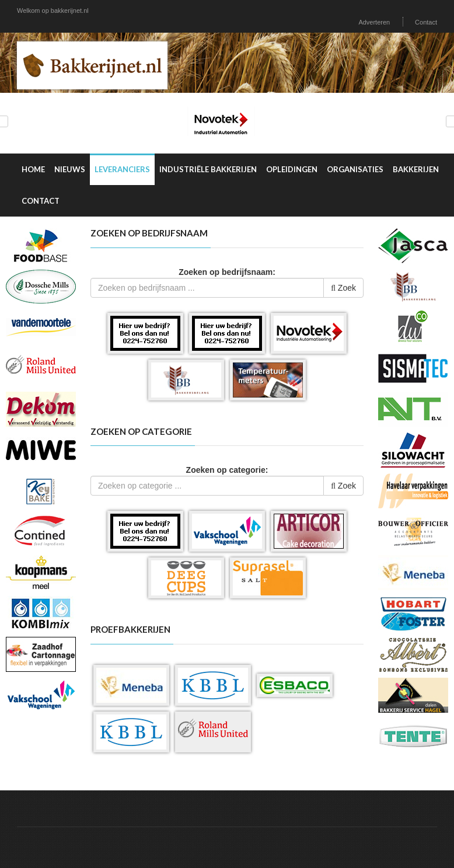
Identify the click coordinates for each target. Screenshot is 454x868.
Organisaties (355, 169)
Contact (426, 22)
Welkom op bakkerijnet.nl (53, 11)
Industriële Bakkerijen (208, 169)
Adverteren (374, 22)
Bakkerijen (416, 169)
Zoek (343, 288)
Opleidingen (292, 169)
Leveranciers (122, 169)
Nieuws (70, 169)
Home (33, 169)
